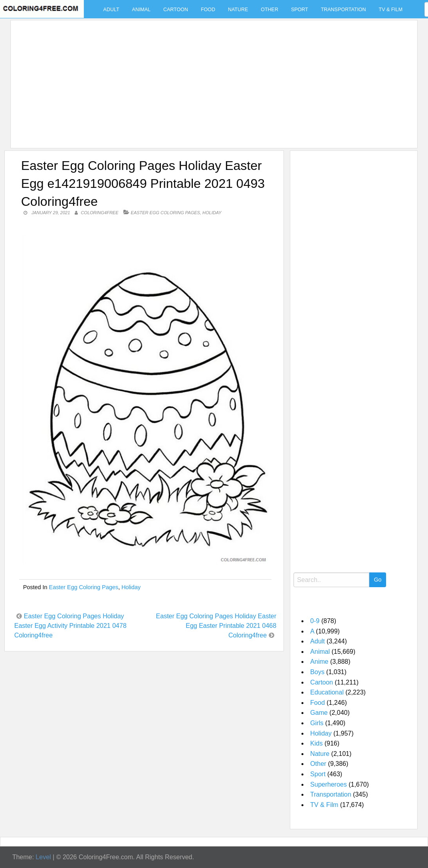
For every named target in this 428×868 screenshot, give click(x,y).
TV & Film (391, 10)
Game (319, 713)
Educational (327, 692)
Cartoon (176, 10)
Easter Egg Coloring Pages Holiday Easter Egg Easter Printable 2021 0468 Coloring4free (216, 626)
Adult (111, 10)
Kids (316, 743)
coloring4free (99, 213)
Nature (238, 10)
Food (208, 10)
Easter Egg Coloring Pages (165, 213)
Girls (317, 723)
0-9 (315, 621)
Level (43, 857)
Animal (141, 10)
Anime (319, 662)
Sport (300, 10)
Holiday (212, 213)
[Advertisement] (212, 79)
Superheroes (329, 784)
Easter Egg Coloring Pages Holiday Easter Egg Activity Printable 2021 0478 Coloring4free (70, 626)
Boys (317, 672)
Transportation (344, 10)
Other (269, 10)
